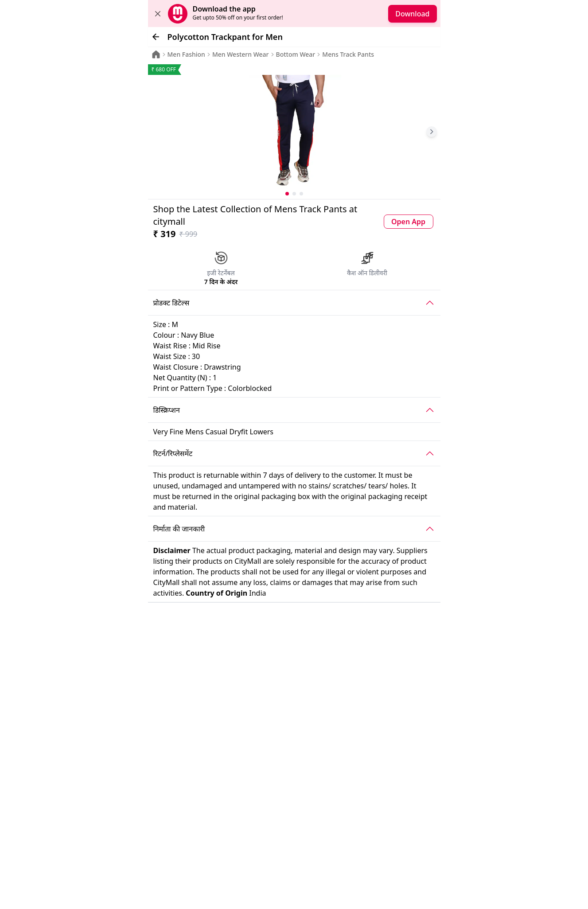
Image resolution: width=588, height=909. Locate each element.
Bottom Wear (296, 55)
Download (412, 14)
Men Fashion (186, 55)
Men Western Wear (241, 55)
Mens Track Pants (348, 55)
